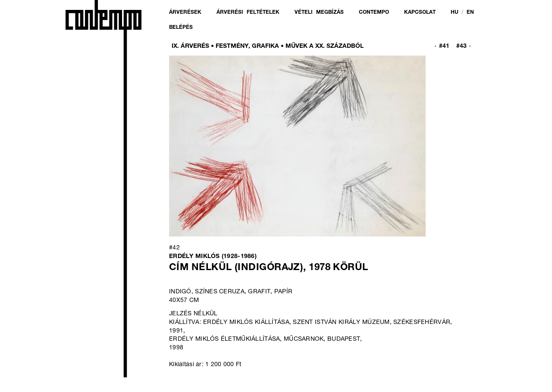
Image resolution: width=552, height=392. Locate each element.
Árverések (185, 12)
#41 (444, 47)
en (470, 12)
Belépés (181, 28)
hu (455, 12)
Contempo (374, 12)
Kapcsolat (420, 12)
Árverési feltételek (248, 12)
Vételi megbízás (319, 12)
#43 (461, 47)
